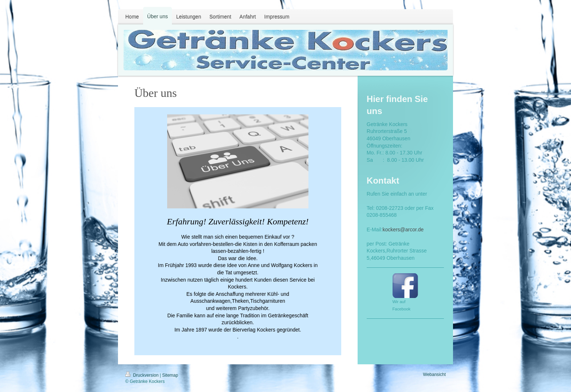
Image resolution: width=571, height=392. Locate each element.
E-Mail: (375, 230)
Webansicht (434, 375)
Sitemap (170, 375)
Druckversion (143, 375)
